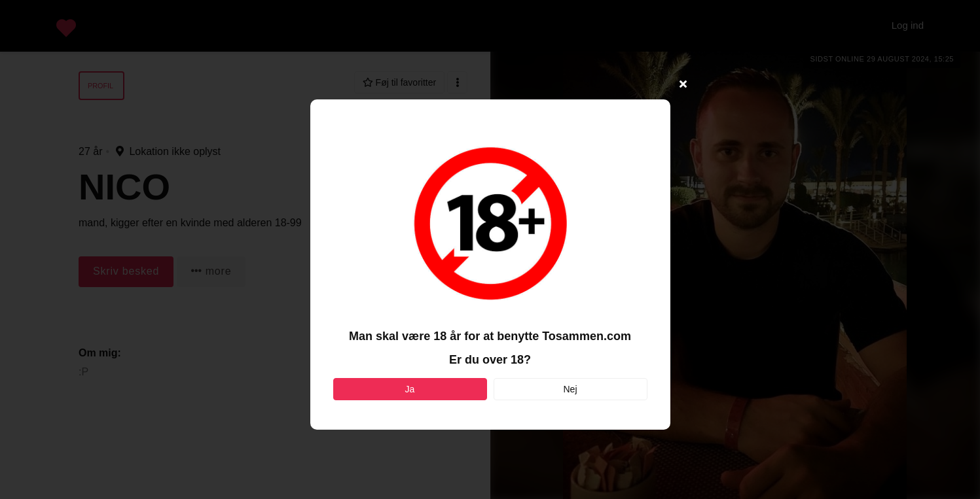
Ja (410, 389)
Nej (570, 389)
